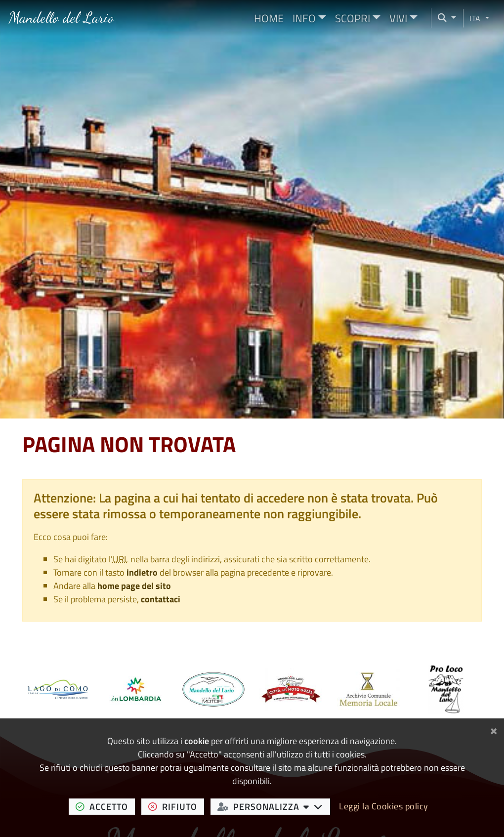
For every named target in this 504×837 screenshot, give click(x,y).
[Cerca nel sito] (444, 18)
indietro (142, 572)
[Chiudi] (494, 729)
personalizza (274, 806)
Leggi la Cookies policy (384, 806)
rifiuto (176, 806)
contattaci (161, 599)
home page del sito (134, 586)
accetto (105, 806)
